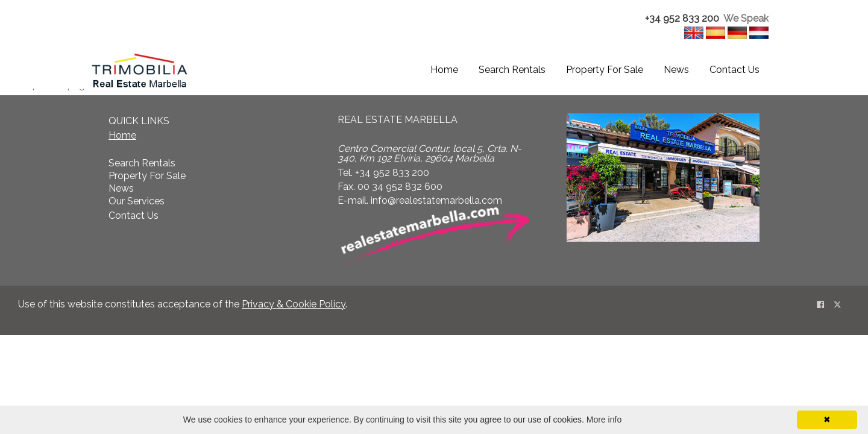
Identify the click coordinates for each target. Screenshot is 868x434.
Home (444, 70)
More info (604, 420)
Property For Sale (605, 70)
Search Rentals (512, 70)
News (676, 70)
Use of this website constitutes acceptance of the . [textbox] (183, 304)
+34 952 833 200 (682, 18)
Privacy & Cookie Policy (294, 304)
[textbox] (692, 19)
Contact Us (734, 70)
